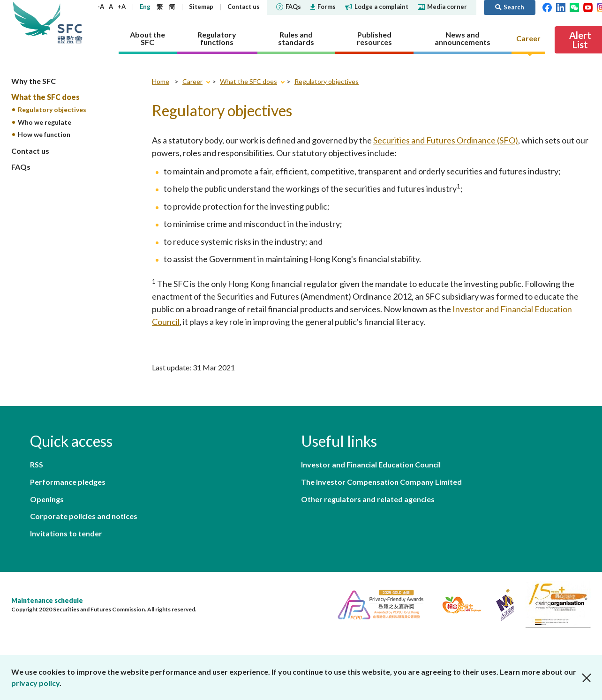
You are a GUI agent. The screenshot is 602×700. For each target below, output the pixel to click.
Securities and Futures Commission (72, 23)
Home (161, 83)
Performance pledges (176, 467)
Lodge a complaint (403, 7)
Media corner (469, 7)
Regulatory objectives (52, 111)
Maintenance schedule (47, 571)
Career (192, 83)
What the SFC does (45, 99)
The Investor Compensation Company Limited (381, 485)
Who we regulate (45, 124)
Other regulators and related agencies (368, 504)
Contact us (270, 7)
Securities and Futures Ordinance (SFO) (446, 142)
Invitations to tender (66, 504)
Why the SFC (34, 83)
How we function (44, 137)
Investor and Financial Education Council (371, 467)
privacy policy (35, 683)
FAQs (315, 7)
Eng (171, 7)
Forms (349, 7)
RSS (37, 467)
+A (148, 7)
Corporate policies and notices (192, 485)
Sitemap (227, 7)
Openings (47, 485)
